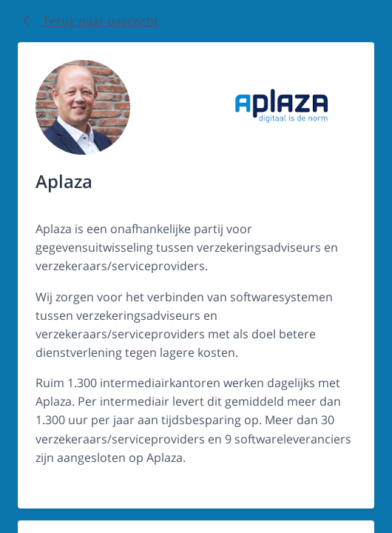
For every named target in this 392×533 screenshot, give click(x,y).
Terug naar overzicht (88, 21)
